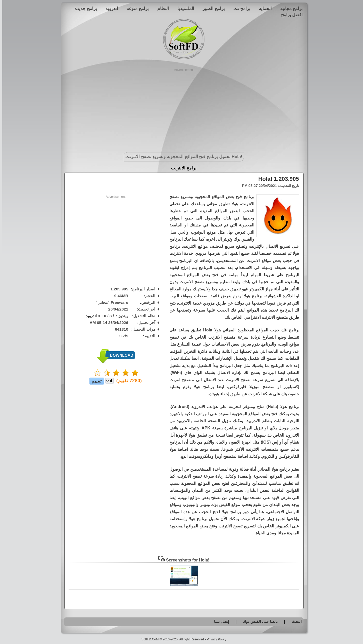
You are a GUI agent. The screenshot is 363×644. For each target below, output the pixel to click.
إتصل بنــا (219, 621)
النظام (161, 9)
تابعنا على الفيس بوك (258, 621)
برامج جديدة (83, 9)
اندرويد (109, 9)
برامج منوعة (135, 9)
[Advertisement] (182, 108)
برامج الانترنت (181, 168)
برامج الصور (211, 9)
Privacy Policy (214, 639)
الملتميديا (183, 9)
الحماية (263, 9)
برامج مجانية (289, 9)
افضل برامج (290, 15)
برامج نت (240, 9)
